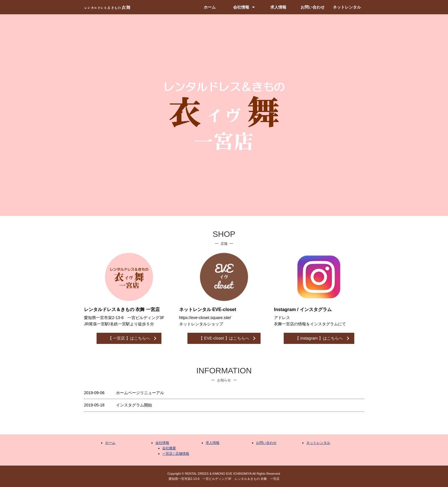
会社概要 (169, 448)
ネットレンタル (347, 7)
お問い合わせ (313, 7)
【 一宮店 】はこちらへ (129, 338)
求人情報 (278, 7)
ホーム (210, 7)
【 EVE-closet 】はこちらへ (224, 338)
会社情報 (241, 7)
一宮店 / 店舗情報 (176, 454)
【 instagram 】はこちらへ (319, 338)
